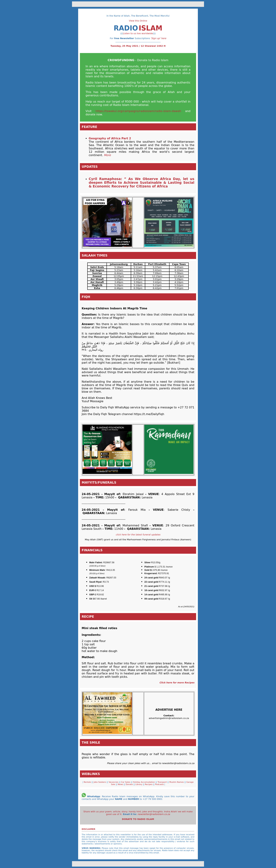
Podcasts (159, 784)
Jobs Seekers (100, 782)
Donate (130, 784)
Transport (162, 782)
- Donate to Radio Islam (138, 60)
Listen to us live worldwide (138, 33)
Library (139, 784)
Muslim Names (177, 782)
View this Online (138, 21)
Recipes (149, 784)
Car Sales (126, 782)
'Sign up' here (158, 38)
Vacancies (114, 782)
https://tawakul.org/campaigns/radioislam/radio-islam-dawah (138, 111)
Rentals (87, 782)
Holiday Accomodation (144, 782)
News (121, 784)
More (107, 155)
